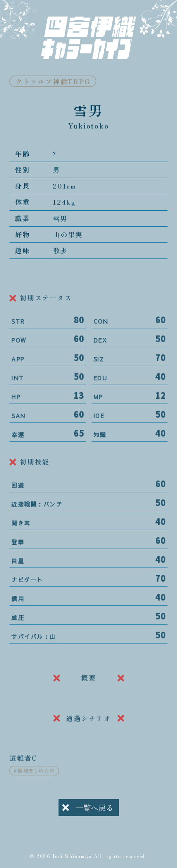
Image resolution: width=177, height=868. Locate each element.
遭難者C (23, 764)
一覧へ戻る (88, 809)
